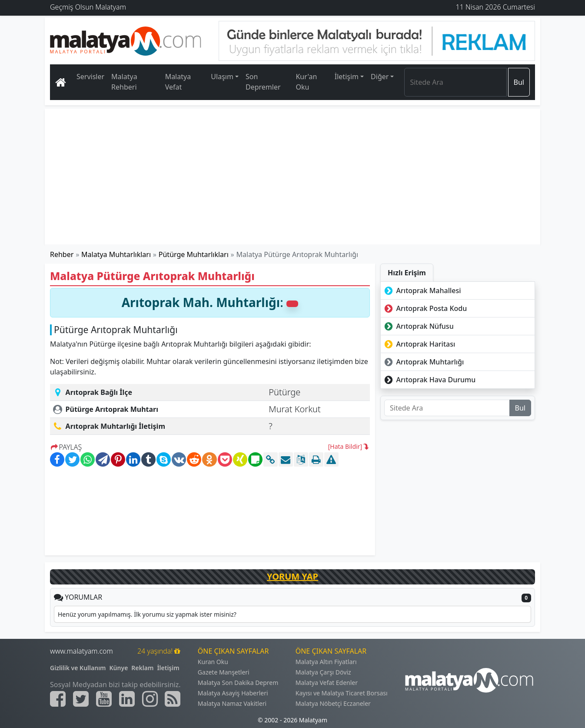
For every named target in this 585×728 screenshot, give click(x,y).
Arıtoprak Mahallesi (422, 291)
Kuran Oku (213, 662)
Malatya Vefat (178, 82)
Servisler (90, 77)
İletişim (168, 668)
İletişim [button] (347, 77)
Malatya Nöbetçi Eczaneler (333, 703)
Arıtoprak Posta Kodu (425, 308)
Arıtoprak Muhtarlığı (423, 362)
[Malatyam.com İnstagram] (150, 699)
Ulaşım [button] (222, 77)
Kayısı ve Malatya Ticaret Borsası (342, 693)
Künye (119, 668)
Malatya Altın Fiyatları (326, 662)
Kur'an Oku (306, 82)
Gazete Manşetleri (224, 672)
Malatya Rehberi (124, 82)
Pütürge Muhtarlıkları (194, 254)
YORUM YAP (292, 576)
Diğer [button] (380, 77)
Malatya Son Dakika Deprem (238, 683)
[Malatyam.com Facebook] (58, 699)
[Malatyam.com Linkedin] (127, 699)
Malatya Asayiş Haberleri (233, 693)
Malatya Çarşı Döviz (323, 672)
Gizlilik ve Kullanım (78, 668)
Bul (519, 82)
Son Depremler (263, 82)
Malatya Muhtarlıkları (116, 254)
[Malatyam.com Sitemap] (173, 699)
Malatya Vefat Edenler (327, 683)
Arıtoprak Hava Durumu (429, 380)
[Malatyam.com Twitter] (81, 699)
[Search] (455, 82)
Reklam (142, 668)
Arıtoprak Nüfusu (418, 326)
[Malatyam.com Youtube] (104, 699)
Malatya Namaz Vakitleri (232, 703)
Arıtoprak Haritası (419, 344)
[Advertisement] (293, 177)
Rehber (62, 254)
